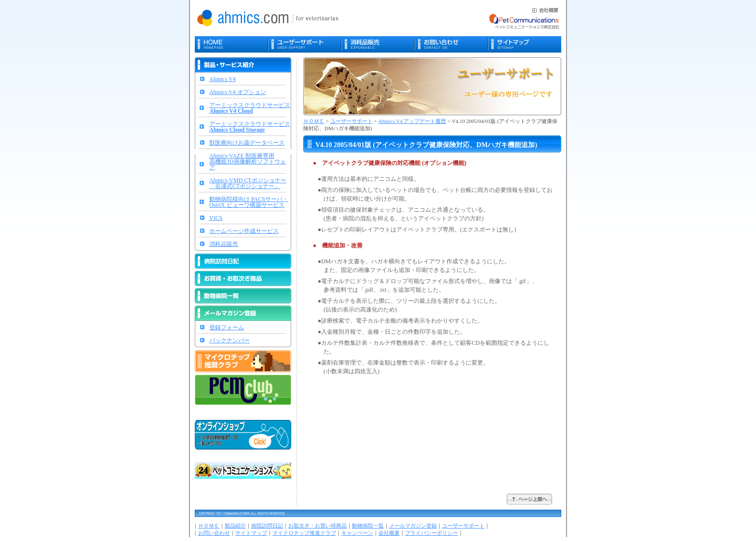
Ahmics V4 (223, 79)
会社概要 (389, 533)
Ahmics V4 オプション (238, 92)
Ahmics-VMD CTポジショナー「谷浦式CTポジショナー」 (248, 183)
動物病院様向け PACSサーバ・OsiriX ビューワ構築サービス (249, 202)
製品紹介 (235, 526)
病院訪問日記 (267, 526)
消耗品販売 (224, 244)
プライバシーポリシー (432, 533)
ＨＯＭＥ (314, 121)
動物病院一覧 (368, 526)
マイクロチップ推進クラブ (304, 533)
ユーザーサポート (351, 121)
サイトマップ (251, 533)
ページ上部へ (530, 499)
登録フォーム (227, 327)
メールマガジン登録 (413, 526)
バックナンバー (229, 340)
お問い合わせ (214, 533)
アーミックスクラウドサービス (250, 108)
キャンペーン (357, 533)
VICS (216, 218)
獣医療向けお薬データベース (247, 143)
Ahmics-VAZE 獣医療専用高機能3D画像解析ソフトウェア (248, 162)
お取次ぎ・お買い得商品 (317, 526)
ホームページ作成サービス (244, 231)
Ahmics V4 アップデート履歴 (412, 121)
